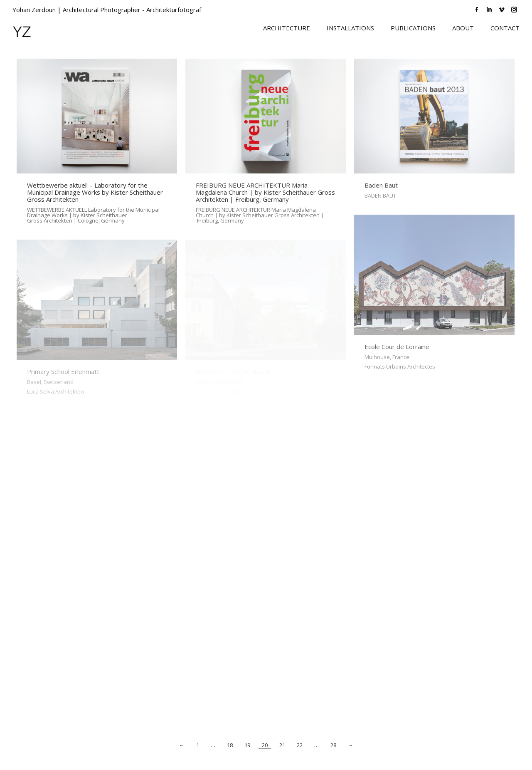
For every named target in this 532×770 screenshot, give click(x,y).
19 (247, 745)
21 (282, 745)
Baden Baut (381, 185)
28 (333, 745)
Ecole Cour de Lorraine (397, 347)
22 (300, 745)
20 (265, 745)
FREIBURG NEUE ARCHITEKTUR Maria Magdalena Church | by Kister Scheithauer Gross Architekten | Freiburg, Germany (265, 192)
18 (230, 745)
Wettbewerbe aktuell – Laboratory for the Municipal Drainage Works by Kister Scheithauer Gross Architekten (95, 192)
